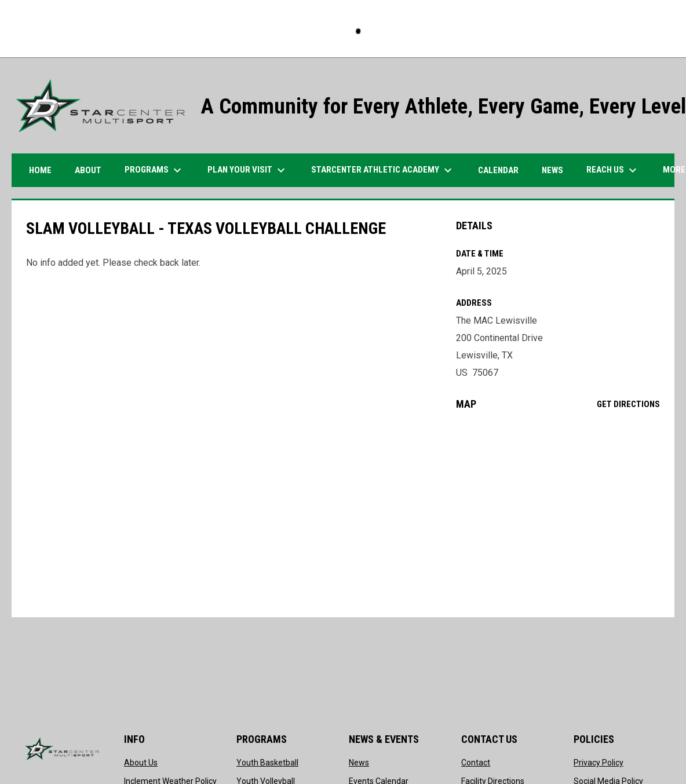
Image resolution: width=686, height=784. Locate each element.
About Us (141, 763)
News (359, 763)
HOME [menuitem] (40, 170)
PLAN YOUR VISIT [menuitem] (248, 170)
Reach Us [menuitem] (613, 170)
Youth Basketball (267, 763)
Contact (476, 763)
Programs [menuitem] (154, 170)
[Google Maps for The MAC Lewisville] (558, 514)
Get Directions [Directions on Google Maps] (628, 404)
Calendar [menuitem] (498, 170)
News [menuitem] (552, 170)
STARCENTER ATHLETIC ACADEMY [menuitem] (383, 170)
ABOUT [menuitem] (88, 170)
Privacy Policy (599, 763)
